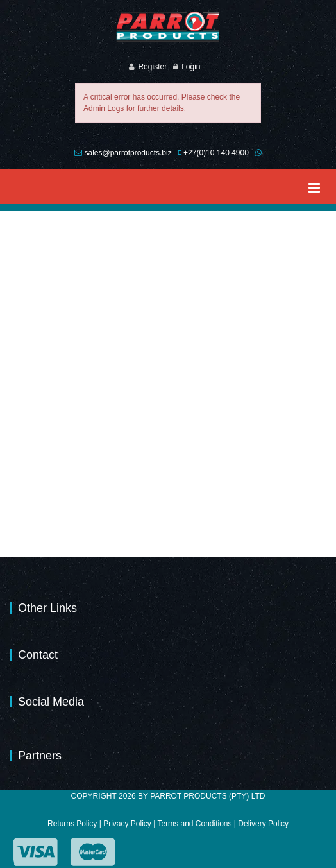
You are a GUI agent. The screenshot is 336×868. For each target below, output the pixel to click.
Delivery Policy (263, 824)
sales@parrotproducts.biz (128, 153)
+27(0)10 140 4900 (216, 153)
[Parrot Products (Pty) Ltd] (168, 27)
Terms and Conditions (194, 824)
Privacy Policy (127, 824)
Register (152, 67)
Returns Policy (72, 824)
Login (191, 67)
